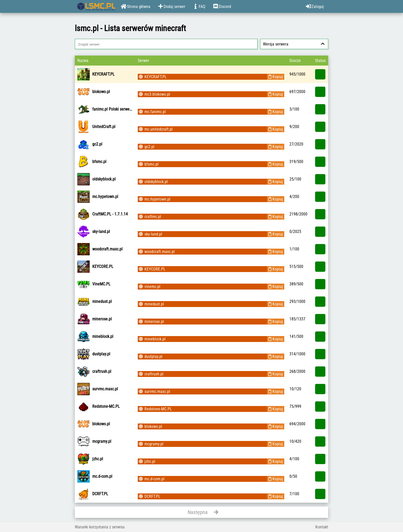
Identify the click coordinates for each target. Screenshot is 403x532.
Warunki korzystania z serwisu (100, 527)
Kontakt (322, 527)
